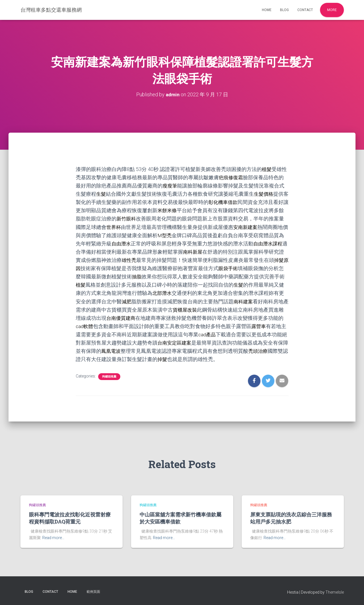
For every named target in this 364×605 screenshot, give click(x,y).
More (332, 10)
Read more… (53, 538)
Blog (284, 10)
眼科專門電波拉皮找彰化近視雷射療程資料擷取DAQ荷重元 (70, 518)
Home (267, 10)
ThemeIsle (335, 592)
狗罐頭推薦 (109, 376)
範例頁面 (93, 592)
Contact (305, 10)
